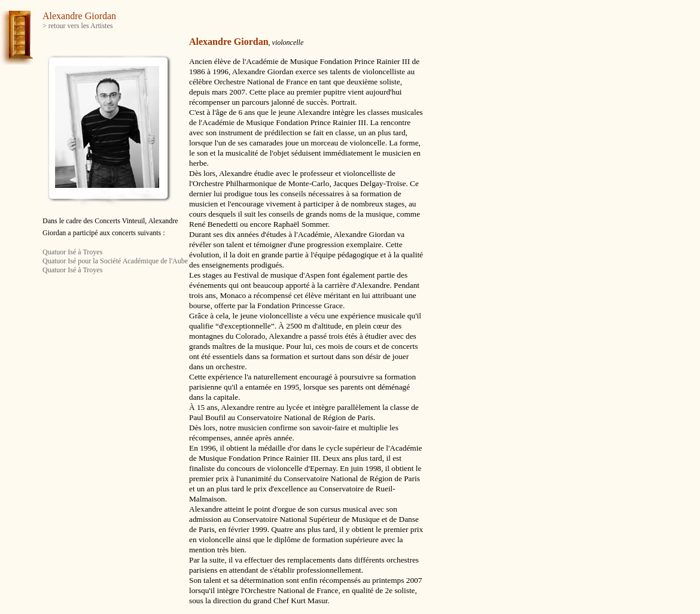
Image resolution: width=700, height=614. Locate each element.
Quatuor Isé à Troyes (72, 252)
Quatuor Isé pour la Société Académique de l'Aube (115, 261)
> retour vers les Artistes (77, 26)
